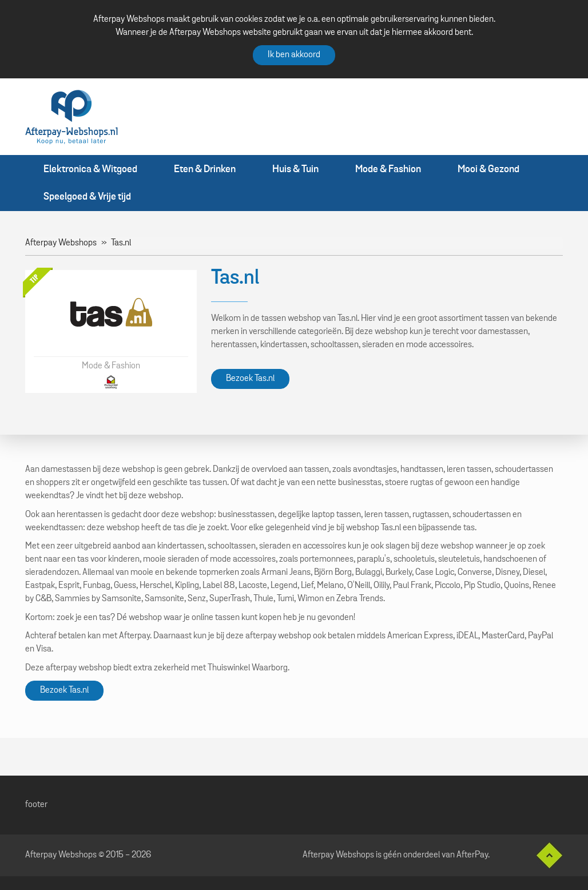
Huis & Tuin (295, 169)
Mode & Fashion (388, 169)
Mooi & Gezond (488, 169)
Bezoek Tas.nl (250, 379)
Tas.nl (121, 243)
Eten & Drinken (205, 169)
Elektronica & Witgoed (90, 169)
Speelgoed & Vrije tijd (87, 197)
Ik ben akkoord (294, 55)
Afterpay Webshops (61, 243)
